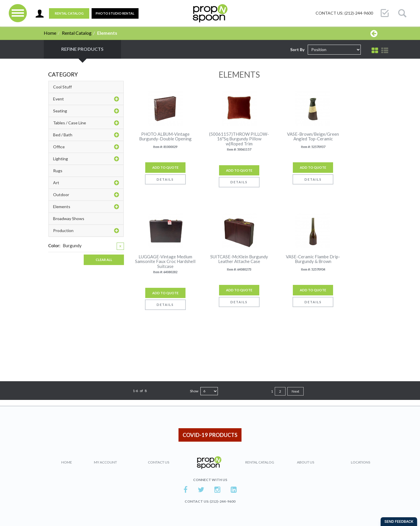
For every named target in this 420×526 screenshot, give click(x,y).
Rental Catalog (69, 13)
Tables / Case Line (86, 123)
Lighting (86, 159)
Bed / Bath (86, 135)
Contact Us (159, 462)
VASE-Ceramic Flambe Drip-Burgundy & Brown (313, 259)
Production (86, 231)
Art (86, 183)
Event (86, 99)
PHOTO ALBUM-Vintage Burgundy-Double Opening (165, 136)
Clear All (104, 260)
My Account (105, 462)
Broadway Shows (69, 218)
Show (194, 391)
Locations (360, 462)
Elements (86, 207)
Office (86, 147)
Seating (86, 111)
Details (165, 179)
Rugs (58, 171)
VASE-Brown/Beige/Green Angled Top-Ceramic (313, 136)
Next (295, 391)
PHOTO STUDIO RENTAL (115, 13)
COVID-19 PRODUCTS (210, 435)
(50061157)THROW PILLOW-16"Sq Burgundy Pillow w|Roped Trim (239, 139)
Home (50, 33)
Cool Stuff (62, 87)
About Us (306, 462)
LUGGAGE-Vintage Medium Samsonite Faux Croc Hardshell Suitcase (165, 262)
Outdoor (86, 195)
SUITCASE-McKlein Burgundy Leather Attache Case (239, 259)
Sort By (297, 49)
